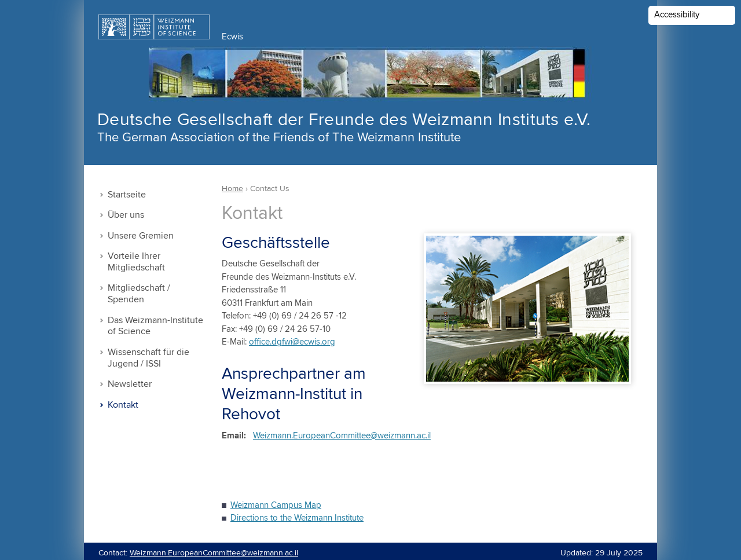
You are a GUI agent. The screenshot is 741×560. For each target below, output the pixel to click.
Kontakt (123, 405)
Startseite (127, 195)
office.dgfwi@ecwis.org (292, 342)
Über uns (126, 215)
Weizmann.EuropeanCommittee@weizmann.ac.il (342, 436)
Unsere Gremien (141, 236)
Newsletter (130, 384)
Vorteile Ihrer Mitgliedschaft (136, 262)
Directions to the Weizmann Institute (297, 518)
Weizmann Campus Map (276, 505)
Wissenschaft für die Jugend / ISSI (148, 358)
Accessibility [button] (677, 15)
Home (232, 189)
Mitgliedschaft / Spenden (139, 294)
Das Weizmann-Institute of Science (155, 326)
